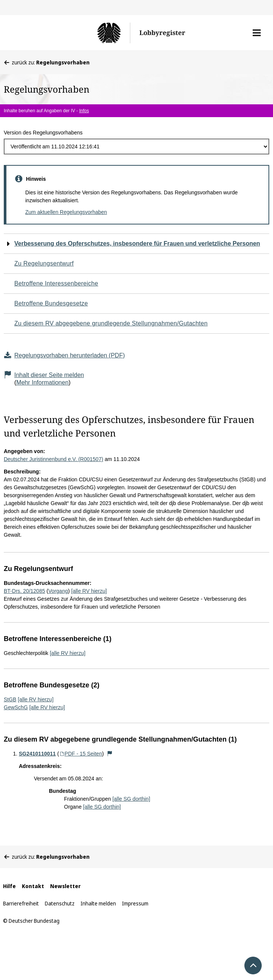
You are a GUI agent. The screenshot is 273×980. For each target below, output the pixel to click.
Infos (84, 111)
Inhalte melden (98, 903)
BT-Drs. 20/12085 (24, 591)
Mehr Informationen (42, 382)
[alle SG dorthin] (131, 799)
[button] (257, 33)
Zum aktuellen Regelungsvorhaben (66, 212)
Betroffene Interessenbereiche (56, 283)
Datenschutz (60, 903)
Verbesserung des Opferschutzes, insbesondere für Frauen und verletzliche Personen (137, 243)
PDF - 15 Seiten (81, 754)
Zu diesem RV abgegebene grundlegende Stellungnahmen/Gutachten (111, 323)
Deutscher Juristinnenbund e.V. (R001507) (53, 459)
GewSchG (16, 707)
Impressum (135, 903)
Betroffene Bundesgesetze (51, 303)
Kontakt (33, 886)
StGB (10, 699)
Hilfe (9, 886)
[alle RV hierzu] (89, 591)
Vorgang (58, 591)
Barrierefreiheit (21, 903)
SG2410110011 (37, 754)
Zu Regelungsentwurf (44, 263)
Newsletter (65, 886)
